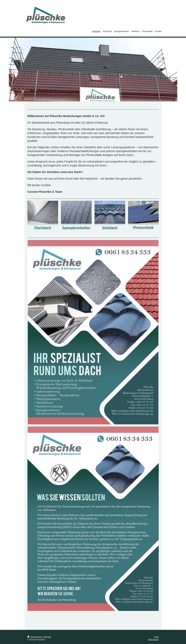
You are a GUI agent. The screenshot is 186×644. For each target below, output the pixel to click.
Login (156, 637)
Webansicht (154, 640)
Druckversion (35, 637)
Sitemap (47, 637)
